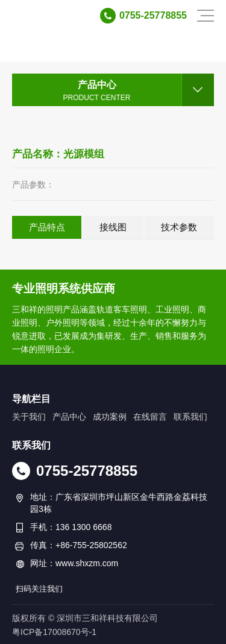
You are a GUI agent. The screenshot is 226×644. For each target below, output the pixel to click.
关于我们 (29, 417)
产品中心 (69, 417)
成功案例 (110, 417)
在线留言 (150, 417)
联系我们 (190, 417)
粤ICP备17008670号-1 (54, 632)
